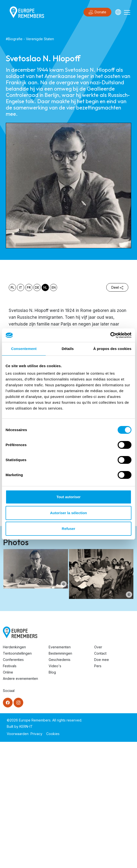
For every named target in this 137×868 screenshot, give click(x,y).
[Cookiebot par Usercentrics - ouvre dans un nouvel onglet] (110, 335)
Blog (52, 672)
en (54, 287)
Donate (97, 12)
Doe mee (102, 660)
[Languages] (118, 12)
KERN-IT (26, 726)
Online (8, 672)
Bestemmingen (60, 653)
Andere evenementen (20, 678)
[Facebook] (8, 703)
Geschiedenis (60, 660)
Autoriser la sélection (69, 513)
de (37, 287)
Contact (100, 653)
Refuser (68, 529)
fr (29, 287)
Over (98, 647)
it (21, 287)
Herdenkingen (14, 647)
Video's (55, 666)
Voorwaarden (18, 734)
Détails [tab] (68, 349)
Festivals (10, 666)
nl (45, 287)
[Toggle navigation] (127, 12)
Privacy (36, 734)
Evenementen (60, 647)
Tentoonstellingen (17, 653)
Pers (98, 666)
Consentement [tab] (24, 349)
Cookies (53, 734)
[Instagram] (18, 703)
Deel (117, 287)
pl (12, 287)
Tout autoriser (68, 497)
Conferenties (13, 660)
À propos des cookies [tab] (112, 349)
